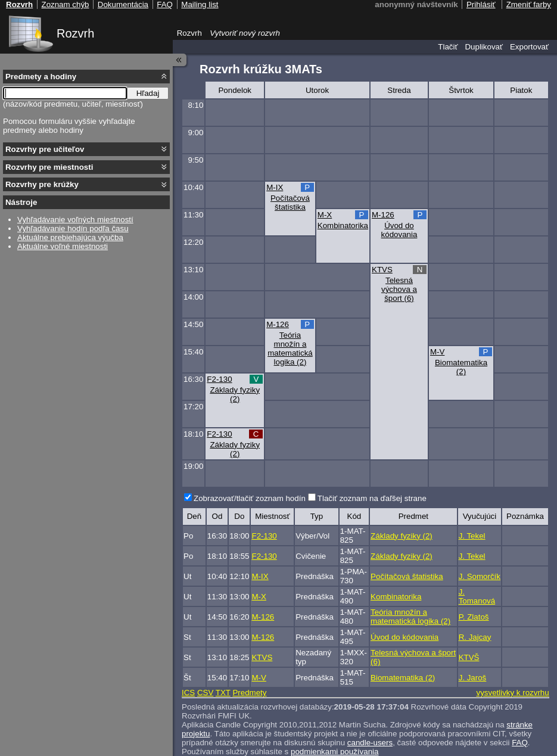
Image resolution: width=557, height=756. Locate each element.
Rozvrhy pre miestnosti (49, 167)
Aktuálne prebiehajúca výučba (70, 237)
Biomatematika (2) (461, 367)
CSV (205, 693)
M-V (437, 352)
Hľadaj (148, 93)
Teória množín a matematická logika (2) (290, 349)
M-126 (383, 215)
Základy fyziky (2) (235, 394)
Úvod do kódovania (399, 230)
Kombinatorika (343, 225)
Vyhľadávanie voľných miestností (75, 220)
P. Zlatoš (474, 617)
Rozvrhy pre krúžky (42, 184)
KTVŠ (469, 657)
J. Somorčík (480, 576)
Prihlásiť (481, 4)
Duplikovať (484, 47)
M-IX (275, 187)
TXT (223, 693)
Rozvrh (75, 33)
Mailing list (200, 4)
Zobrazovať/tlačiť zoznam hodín (250, 498)
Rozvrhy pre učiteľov (45, 149)
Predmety (249, 693)
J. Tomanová (477, 596)
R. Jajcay (475, 637)
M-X (325, 215)
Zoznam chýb (65, 4)
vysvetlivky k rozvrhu (512, 693)
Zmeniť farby (529, 4)
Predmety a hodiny (41, 77)
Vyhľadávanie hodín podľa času (73, 228)
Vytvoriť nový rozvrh (245, 33)
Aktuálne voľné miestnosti (63, 246)
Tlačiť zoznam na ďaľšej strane (372, 498)
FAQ (520, 743)
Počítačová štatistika (290, 203)
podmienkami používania (334, 752)
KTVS (382, 270)
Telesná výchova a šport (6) (399, 289)
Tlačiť (448, 47)
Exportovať (529, 47)
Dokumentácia (123, 4)
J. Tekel (472, 536)
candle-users (370, 743)
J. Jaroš (473, 678)
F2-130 (219, 379)
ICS (188, 693)
